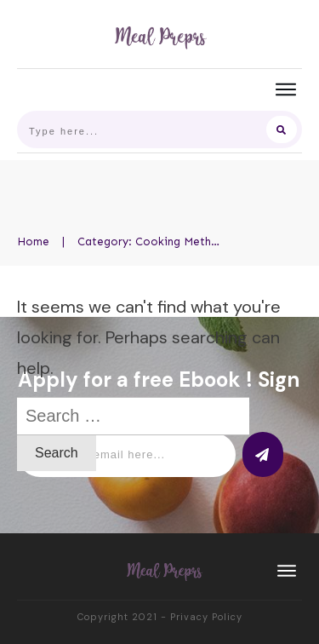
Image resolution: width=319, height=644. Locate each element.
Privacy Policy (206, 617)
